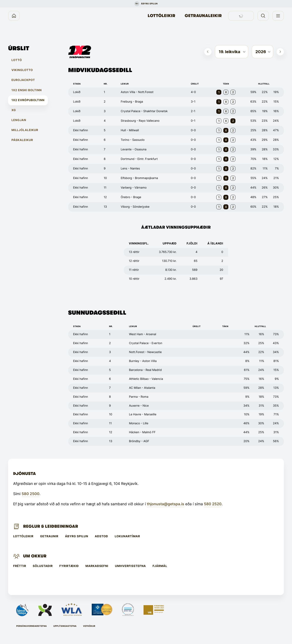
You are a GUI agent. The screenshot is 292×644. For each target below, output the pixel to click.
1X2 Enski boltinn (27, 90)
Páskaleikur (22, 140)
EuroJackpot (23, 80)
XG (14, 110)
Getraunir (49, 536)
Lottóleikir (161, 16)
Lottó (17, 60)
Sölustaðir (43, 566)
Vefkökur (89, 626)
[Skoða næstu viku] (280, 52)
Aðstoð (101, 536)
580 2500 (31, 494)
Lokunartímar (127, 536)
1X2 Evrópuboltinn (28, 100)
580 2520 (213, 504)
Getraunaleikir (203, 16)
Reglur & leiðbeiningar (51, 526)
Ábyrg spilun (76, 536)
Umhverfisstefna (131, 566)
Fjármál (160, 566)
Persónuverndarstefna (32, 626)
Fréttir (20, 566)
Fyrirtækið (69, 566)
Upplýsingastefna (65, 626)
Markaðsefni (97, 566)
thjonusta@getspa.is (166, 504)
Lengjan (19, 120)
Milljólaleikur (25, 130)
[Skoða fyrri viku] (208, 52)
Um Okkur (35, 556)
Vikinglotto (22, 70)
